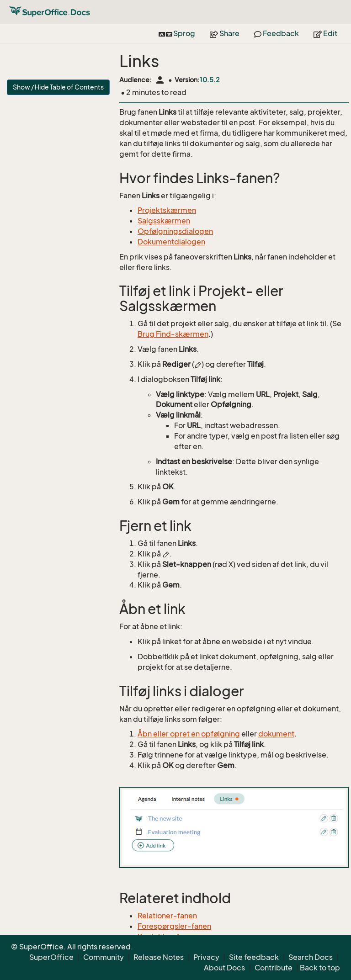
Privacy (206, 957)
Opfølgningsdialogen (175, 231)
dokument (276, 734)
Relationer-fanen (167, 916)
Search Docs (311, 957)
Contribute (274, 968)
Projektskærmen (167, 210)
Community (104, 957)
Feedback (277, 33)
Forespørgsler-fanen (174, 926)
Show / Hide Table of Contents (58, 87)
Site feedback (254, 957)
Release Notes (159, 957)
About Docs (224, 968)
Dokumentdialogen (171, 242)
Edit (325, 33)
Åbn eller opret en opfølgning (189, 734)
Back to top (320, 968)
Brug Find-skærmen (173, 334)
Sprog (177, 33)
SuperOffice (51, 957)
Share (225, 33)
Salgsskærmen (164, 221)
